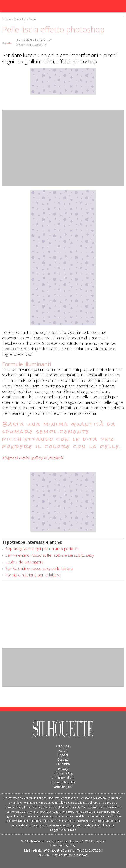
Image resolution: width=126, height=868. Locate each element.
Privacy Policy (63, 773)
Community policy (63, 782)
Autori (63, 750)
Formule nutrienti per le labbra (33, 575)
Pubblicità (63, 764)
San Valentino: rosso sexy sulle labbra (39, 568)
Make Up (20, 19)
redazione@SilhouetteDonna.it (53, 850)
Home (7, 19)
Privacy (63, 769)
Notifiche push (63, 787)
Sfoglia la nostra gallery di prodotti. (33, 457)
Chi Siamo (63, 746)
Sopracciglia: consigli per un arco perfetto (42, 549)
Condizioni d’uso (63, 778)
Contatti (63, 759)
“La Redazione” (41, 40)
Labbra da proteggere (25, 562)
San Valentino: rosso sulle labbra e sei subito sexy (50, 555)
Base (32, 19)
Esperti (63, 755)
